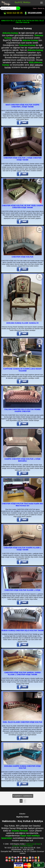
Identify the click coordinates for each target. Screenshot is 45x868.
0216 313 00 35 (13, 13)
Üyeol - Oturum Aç (39, 8)
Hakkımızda (30, 844)
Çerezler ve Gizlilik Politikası (23, 846)
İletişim (38, 844)
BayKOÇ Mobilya (22, 2)
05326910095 (33, 13)
